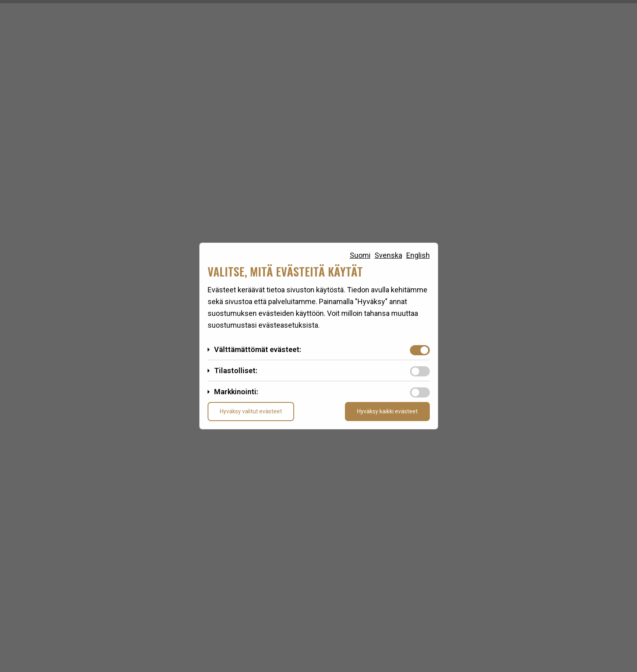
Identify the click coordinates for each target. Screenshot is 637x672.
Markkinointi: (236, 392)
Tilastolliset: (236, 371)
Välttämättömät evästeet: (258, 349)
